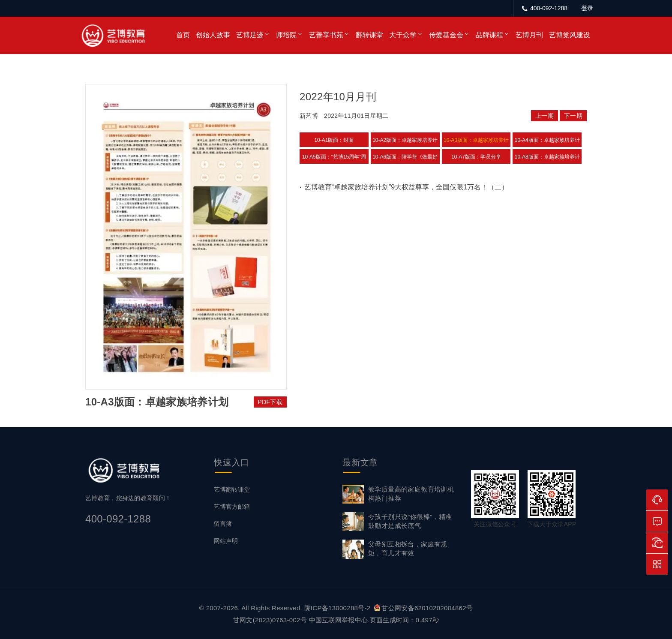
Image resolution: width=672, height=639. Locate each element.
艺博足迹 (250, 35)
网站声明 (226, 541)
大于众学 (403, 35)
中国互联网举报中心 (339, 620)
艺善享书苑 (326, 35)
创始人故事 (213, 35)
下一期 (573, 116)
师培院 (286, 35)
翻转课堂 (369, 35)
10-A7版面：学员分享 (476, 157)
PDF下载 (270, 402)
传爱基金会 (446, 35)
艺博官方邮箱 (232, 507)
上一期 (544, 116)
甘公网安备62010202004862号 (423, 608)
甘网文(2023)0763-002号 (270, 620)
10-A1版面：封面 (334, 140)
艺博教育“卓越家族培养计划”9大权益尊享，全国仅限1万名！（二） (406, 187)
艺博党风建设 (570, 35)
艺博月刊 (529, 35)
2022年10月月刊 (338, 97)
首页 (183, 35)
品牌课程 (489, 35)
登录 (587, 8)
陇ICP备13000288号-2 (338, 608)
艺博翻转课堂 (232, 489)
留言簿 (223, 524)
